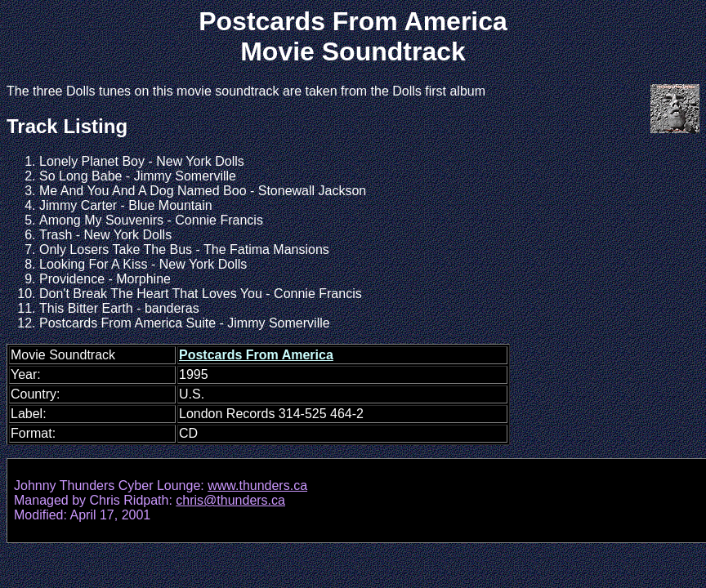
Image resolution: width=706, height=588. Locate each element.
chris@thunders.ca (230, 500)
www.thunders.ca (257, 486)
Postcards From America (256, 355)
